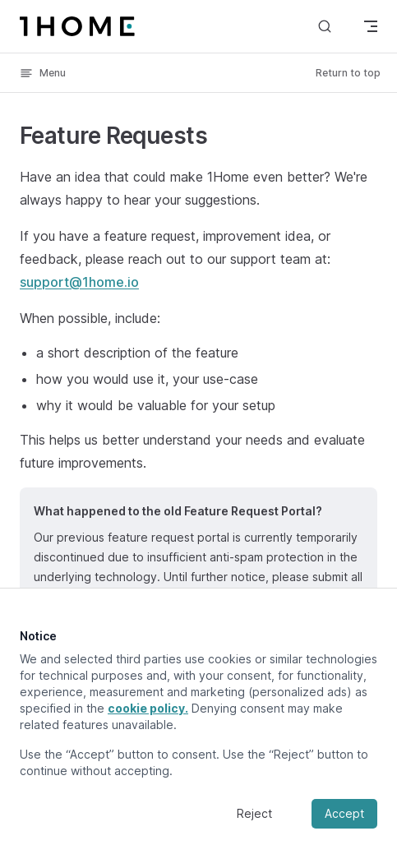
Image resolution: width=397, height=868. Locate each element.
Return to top (348, 73)
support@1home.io (79, 282)
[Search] (325, 26)
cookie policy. (148, 708)
